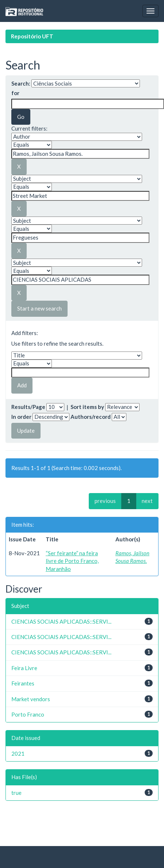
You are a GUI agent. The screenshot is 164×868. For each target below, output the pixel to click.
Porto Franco (28, 714)
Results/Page (28, 407)
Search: (21, 83)
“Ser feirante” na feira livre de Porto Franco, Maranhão (72, 561)
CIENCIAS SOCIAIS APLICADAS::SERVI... (61, 621)
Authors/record (91, 417)
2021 (18, 754)
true (16, 793)
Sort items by (87, 407)
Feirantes (23, 683)
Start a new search (39, 308)
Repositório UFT (32, 36)
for (15, 93)
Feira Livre (24, 668)
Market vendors (31, 699)
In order (21, 417)
